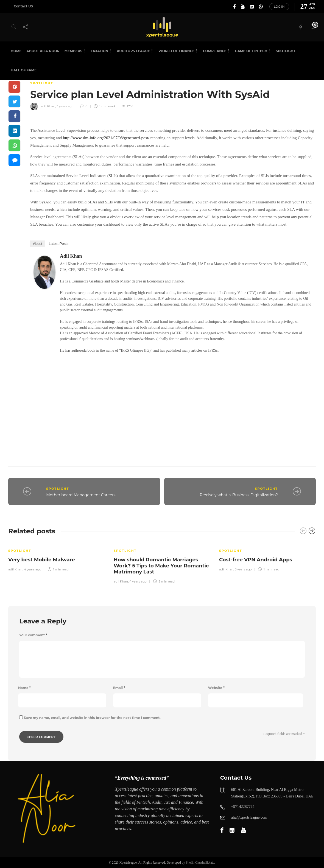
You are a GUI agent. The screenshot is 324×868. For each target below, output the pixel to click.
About (38, 244)
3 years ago (65, 106)
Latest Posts (59, 244)
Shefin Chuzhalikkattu (201, 863)
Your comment (33, 635)
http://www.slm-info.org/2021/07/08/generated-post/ (106, 138)
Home (16, 51)
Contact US (23, 6)
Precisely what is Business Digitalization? (239, 495)
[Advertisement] (173, 407)
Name (24, 688)
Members (73, 51)
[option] (57, 556)
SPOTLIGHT (285, 51)
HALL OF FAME (24, 70)
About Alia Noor (43, 51)
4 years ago (32, 569)
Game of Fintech (251, 51)
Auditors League (133, 51)
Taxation (99, 51)
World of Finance (176, 51)
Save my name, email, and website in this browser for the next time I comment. (92, 718)
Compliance (215, 51)
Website (216, 688)
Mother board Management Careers (81, 495)
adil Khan (48, 106)
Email (119, 688)
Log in (279, 7)
